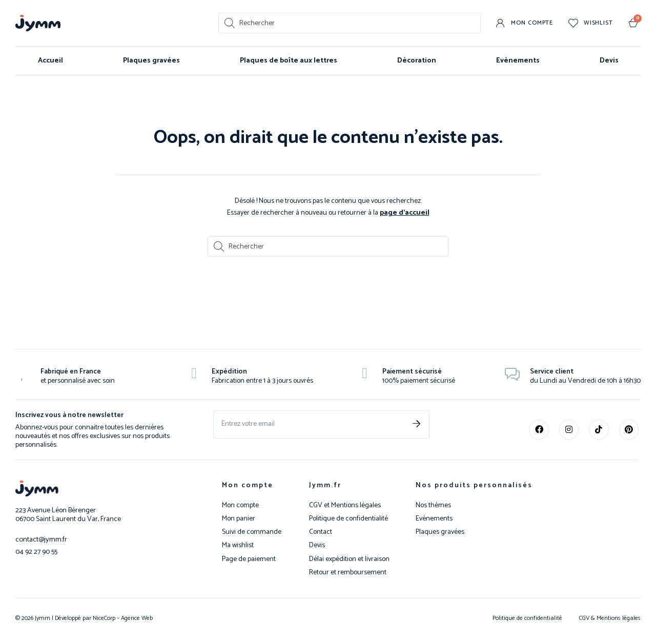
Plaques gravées (151, 61)
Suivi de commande (252, 532)
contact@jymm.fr (41, 539)
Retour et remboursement (348, 572)
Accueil (50, 61)
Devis (609, 61)
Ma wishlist (238, 545)
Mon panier (239, 518)
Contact (321, 532)
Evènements (518, 61)
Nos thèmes (433, 505)
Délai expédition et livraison (349, 559)
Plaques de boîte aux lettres (289, 61)
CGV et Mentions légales (345, 505)
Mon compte (248, 485)
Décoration (417, 61)
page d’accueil (405, 212)
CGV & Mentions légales (610, 618)
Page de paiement (249, 559)
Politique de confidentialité (348, 518)
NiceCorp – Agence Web (122, 618)
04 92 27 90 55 (36, 550)
